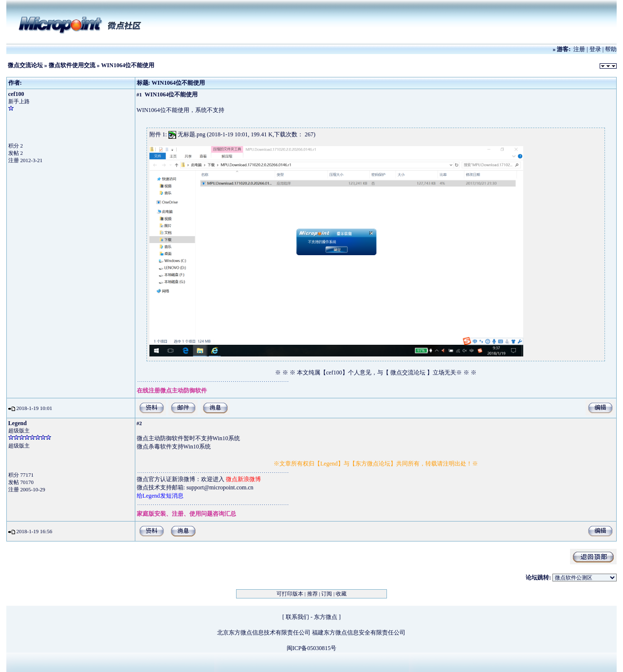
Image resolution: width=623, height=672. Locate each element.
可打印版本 (290, 594)
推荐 (312, 594)
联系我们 (297, 617)
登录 (595, 49)
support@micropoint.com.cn (220, 487)
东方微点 (326, 617)
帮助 (611, 49)
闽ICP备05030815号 (312, 648)
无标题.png (192, 134)
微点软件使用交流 (72, 65)
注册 (579, 49)
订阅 (327, 594)
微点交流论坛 (25, 65)
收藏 (341, 594)
